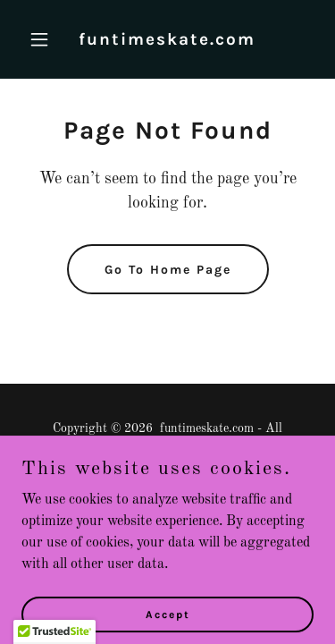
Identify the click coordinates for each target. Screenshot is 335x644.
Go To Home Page (168, 270)
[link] (167, 41)
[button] (43, 39)
